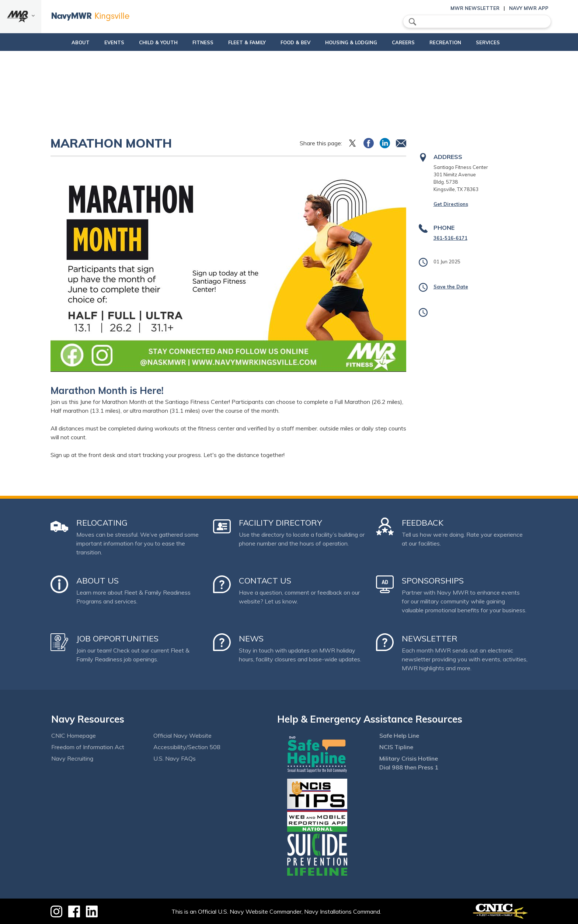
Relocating (102, 523)
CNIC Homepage (74, 736)
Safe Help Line (399, 736)
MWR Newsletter (475, 8)
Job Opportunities (117, 639)
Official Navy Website (182, 736)
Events (99, 42)
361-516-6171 (450, 238)
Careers (413, 42)
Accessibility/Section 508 (187, 747)
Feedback (423, 523)
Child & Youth (143, 42)
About (59, 42)
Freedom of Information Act (88, 747)
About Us (98, 581)
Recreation (455, 42)
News (251, 639)
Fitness (194, 42)
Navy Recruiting (72, 758)
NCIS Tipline (396, 747)
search (412, 22)
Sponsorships (433, 581)
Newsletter (430, 639)
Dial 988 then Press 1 (409, 767)
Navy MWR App (529, 8)
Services (504, 42)
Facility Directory (281, 523)
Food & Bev (293, 42)
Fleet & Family (244, 42)
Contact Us (265, 581)
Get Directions (451, 204)
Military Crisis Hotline (409, 758)
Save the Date (451, 287)
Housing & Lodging (354, 42)
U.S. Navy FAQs (175, 758)
